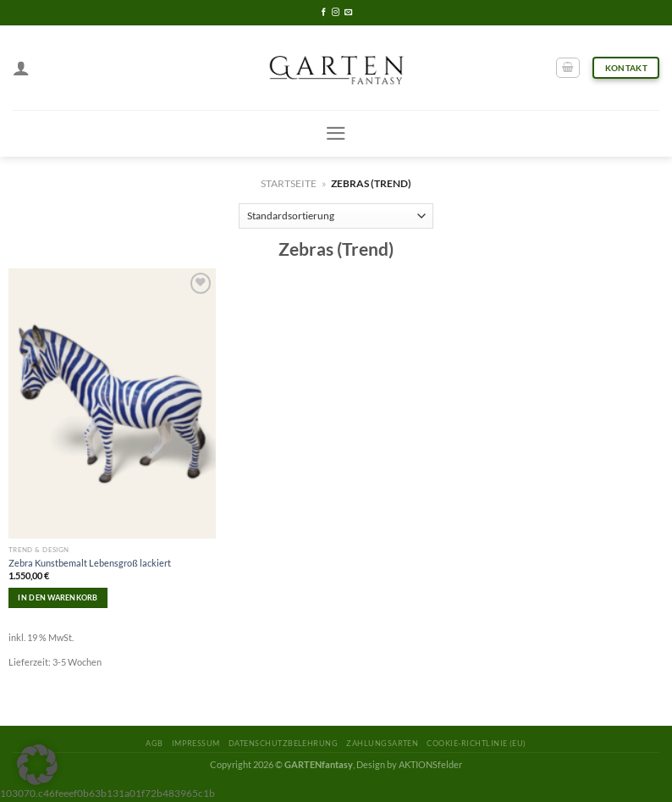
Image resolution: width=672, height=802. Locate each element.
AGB (154, 743)
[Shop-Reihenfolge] (336, 216)
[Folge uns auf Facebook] (324, 13)
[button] (37, 765)
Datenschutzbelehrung (283, 743)
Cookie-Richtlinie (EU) (476, 743)
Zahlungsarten (382, 743)
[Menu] (336, 133)
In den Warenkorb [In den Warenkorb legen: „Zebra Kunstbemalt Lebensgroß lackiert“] (58, 597)
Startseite (289, 183)
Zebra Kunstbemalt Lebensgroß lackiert (90, 563)
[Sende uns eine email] (348, 13)
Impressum (196, 743)
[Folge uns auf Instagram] (336, 13)
